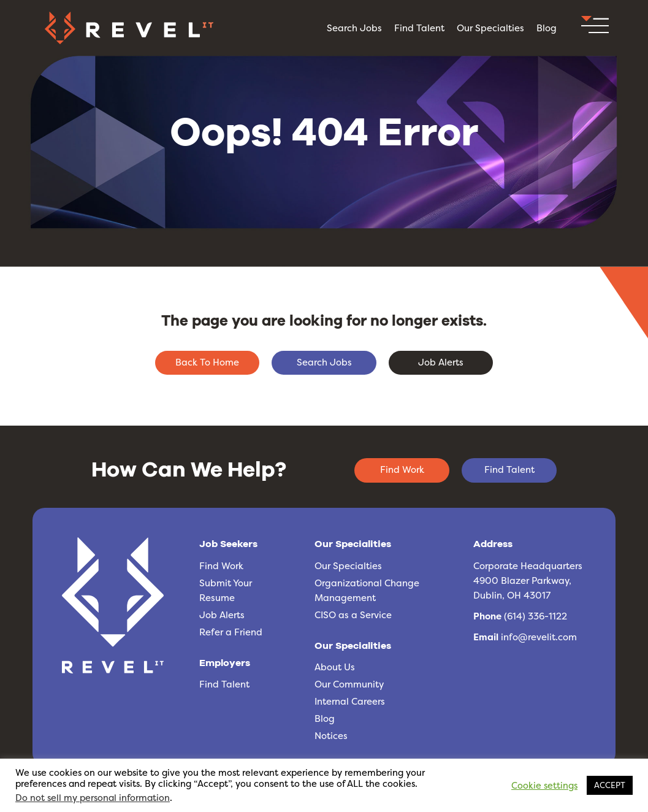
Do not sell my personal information (93, 798)
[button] (595, 28)
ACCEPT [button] (610, 785)
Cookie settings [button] (544, 786)
